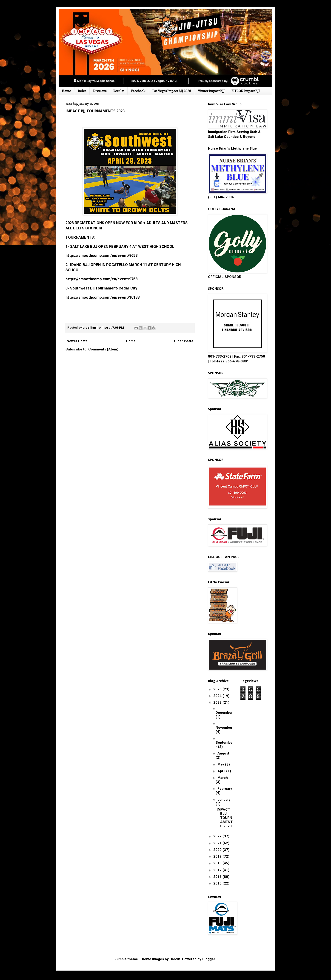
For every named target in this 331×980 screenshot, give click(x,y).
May (221, 764)
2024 (218, 696)
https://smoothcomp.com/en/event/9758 (101, 279)
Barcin (175, 959)
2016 (218, 877)
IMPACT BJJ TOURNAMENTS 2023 (95, 111)
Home (66, 91)
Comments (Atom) (103, 349)
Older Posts (184, 341)
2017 (218, 870)
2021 (218, 843)
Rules (82, 91)
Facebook (138, 91)
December (224, 713)
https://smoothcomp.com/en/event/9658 (101, 256)
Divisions (100, 91)
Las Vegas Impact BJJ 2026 (172, 91)
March (223, 778)
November (224, 728)
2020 (218, 850)
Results (119, 91)
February (225, 789)
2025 (218, 689)
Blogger (209, 959)
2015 (218, 883)
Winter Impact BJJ (211, 91)
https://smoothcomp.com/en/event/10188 (103, 297)
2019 (218, 856)
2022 (218, 836)
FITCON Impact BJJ (246, 91)
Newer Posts (77, 341)
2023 (218, 702)
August (223, 753)
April (222, 771)
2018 (218, 863)
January (224, 800)
